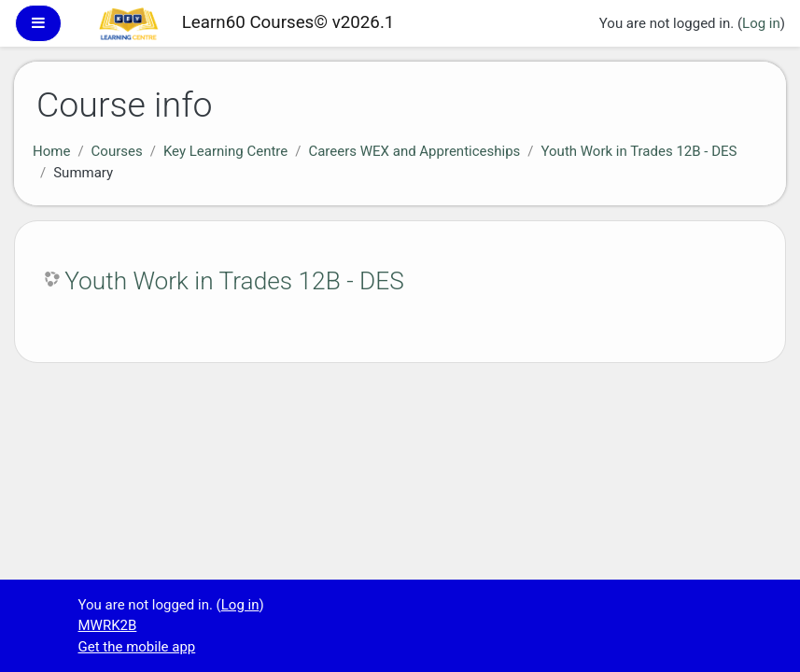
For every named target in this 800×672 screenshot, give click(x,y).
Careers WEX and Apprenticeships (414, 151)
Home (51, 151)
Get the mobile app (137, 647)
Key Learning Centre (225, 151)
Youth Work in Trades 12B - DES (639, 151)
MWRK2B (108, 625)
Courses (117, 151)
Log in (761, 23)
